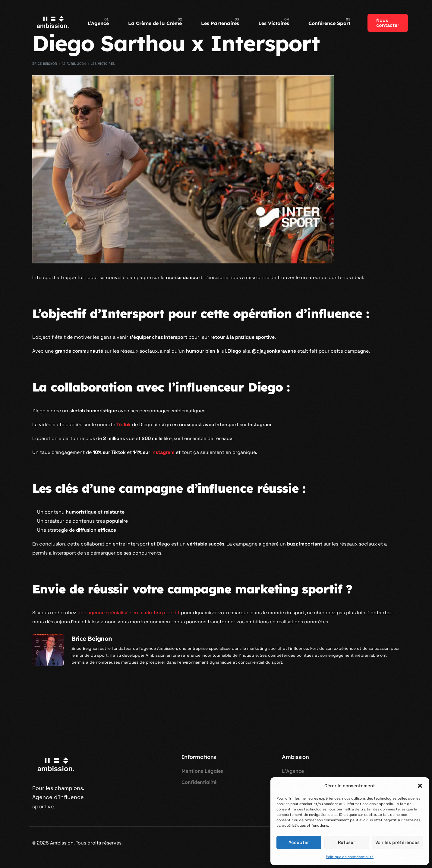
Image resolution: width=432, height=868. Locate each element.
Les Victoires (103, 64)
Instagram (163, 452)
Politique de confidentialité (350, 857)
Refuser (347, 842)
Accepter (299, 842)
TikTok (124, 425)
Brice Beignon (45, 64)
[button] (420, 786)
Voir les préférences (397, 842)
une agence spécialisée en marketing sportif (129, 613)
